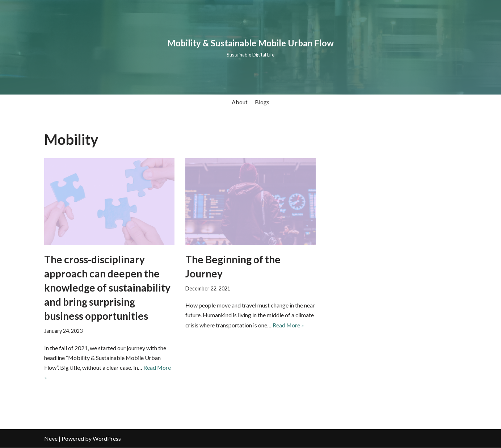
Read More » (289, 325)
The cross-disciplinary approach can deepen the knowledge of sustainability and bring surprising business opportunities (107, 288)
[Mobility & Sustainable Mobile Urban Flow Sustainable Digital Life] (250, 47)
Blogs (262, 102)
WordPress (107, 439)
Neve (51, 439)
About (240, 102)
